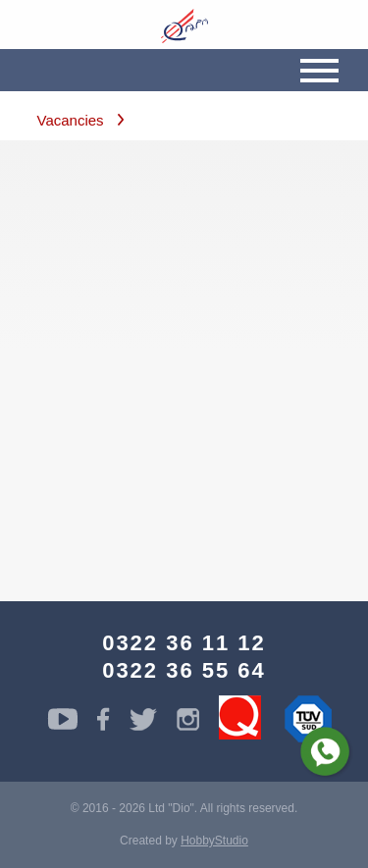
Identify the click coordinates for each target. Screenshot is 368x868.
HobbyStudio (214, 841)
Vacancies (71, 120)
